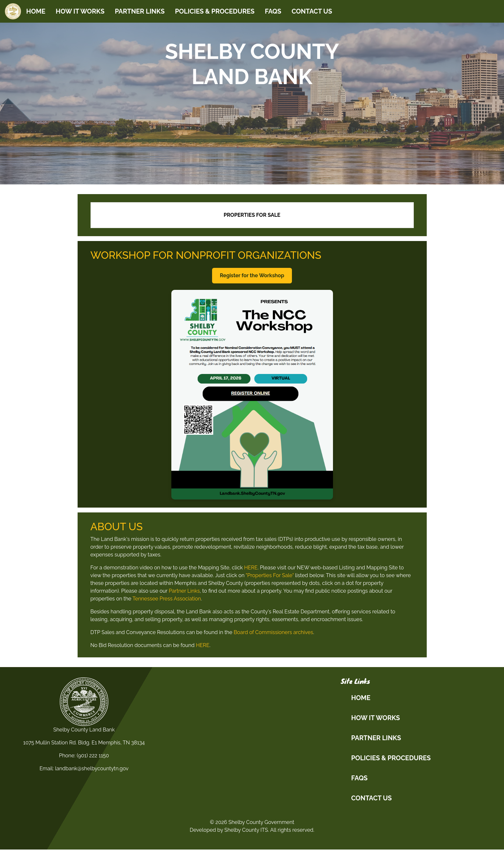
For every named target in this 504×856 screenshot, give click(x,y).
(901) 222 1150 (93, 756)
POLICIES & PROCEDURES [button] (391, 758)
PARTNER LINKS (140, 11)
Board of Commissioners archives (273, 632)
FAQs (273, 11)
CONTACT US (312, 11)
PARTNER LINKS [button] (376, 738)
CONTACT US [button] (371, 798)
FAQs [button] (359, 778)
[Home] (13, 11)
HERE (251, 568)
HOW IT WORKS (80, 11)
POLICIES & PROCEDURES (215, 11)
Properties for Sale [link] (252, 215)
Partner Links (184, 591)
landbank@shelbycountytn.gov (92, 768)
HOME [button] (361, 698)
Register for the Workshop (252, 275)
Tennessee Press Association (167, 599)
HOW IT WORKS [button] (375, 718)
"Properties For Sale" (270, 575)
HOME (36, 11)
